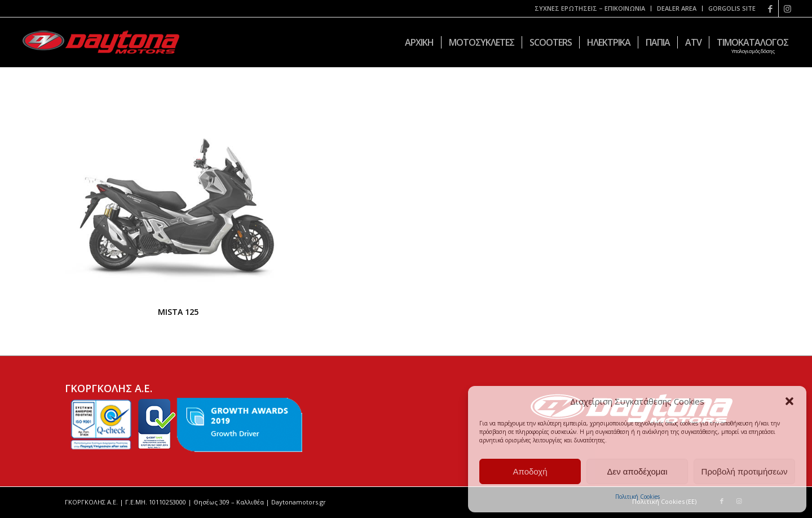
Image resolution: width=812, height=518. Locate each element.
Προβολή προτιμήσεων (745, 471)
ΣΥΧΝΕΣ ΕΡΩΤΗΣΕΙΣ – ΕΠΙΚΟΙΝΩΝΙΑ (590, 8)
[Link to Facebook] (770, 8)
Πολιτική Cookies (637, 497)
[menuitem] (590, 8)
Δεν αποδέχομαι (637, 471)
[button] (789, 401)
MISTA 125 (178, 312)
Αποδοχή (530, 471)
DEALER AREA (677, 8)
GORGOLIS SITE (732, 8)
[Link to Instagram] (787, 8)
